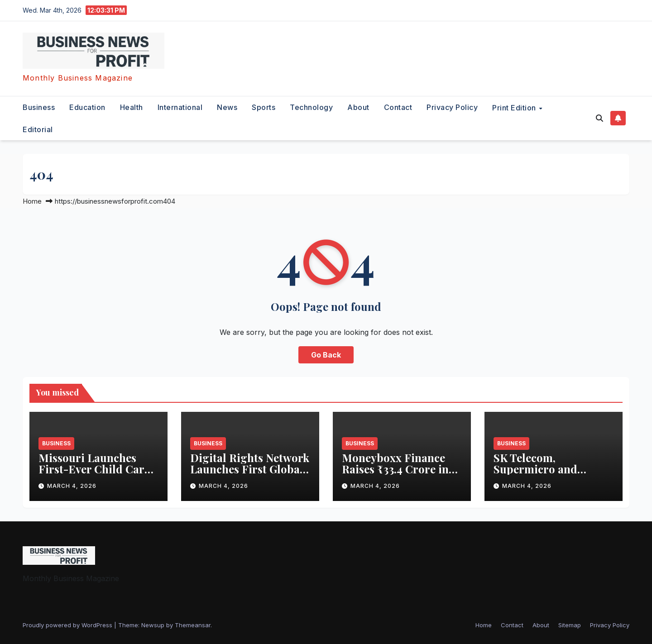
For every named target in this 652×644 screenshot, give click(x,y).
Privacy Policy (452, 107)
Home (32, 201)
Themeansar (193, 625)
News (227, 107)
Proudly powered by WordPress (68, 625)
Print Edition (515, 108)
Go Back (326, 355)
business (39, 107)
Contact (398, 107)
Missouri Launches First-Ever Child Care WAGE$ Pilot (94, 469)
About (358, 107)
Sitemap (570, 625)
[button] (599, 118)
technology (311, 107)
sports (264, 107)
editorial (38, 129)
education (87, 107)
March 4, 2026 (72, 486)
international (180, 107)
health (132, 107)
